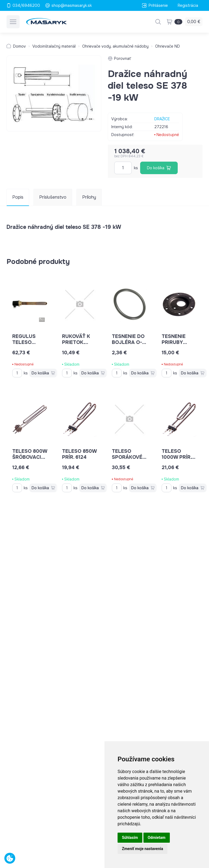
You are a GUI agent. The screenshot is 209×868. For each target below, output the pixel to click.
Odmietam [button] (157, 838)
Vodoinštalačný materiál (54, 46)
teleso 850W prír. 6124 (79, 454)
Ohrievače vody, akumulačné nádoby (115, 46)
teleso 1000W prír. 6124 (179, 457)
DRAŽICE (162, 119)
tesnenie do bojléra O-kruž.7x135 (129, 342)
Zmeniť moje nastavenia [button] (142, 849)
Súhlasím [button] (130, 838)
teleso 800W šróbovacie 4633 (30, 457)
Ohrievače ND (167, 46)
